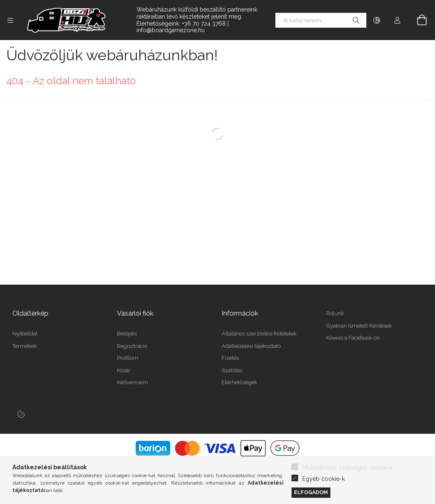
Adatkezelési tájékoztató (251, 346)
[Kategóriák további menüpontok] (10, 20)
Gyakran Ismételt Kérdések (359, 326)
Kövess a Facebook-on (353, 338)
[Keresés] (356, 20)
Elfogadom (311, 492)
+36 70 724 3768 (204, 24)
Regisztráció (132, 346)
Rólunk (335, 313)
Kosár (124, 370)
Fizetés (230, 358)
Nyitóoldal (25, 334)
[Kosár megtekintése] (417, 20)
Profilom (128, 358)
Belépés (127, 334)
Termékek (25, 346)
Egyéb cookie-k (324, 479)
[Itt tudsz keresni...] (321, 20)
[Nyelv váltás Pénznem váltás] (377, 20)
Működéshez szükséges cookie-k (347, 468)
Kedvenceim (133, 382)
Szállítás (232, 370)
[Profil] (397, 20)
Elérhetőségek (239, 382)
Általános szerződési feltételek (259, 334)
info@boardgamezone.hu (171, 30)
